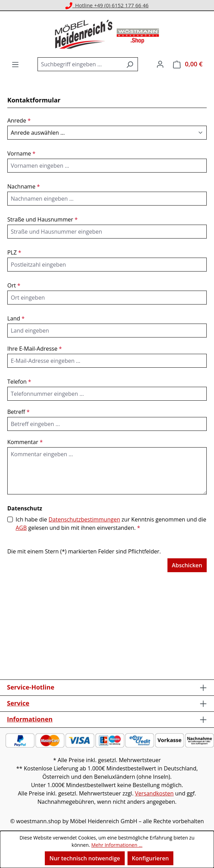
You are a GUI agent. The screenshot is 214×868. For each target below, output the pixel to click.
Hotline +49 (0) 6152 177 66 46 (107, 5)
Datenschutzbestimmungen (84, 519)
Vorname (21, 153)
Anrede (19, 120)
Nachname (24, 186)
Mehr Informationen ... (117, 845)
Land (16, 318)
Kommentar (25, 442)
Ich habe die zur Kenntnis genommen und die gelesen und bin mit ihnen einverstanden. (111, 524)
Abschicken (187, 565)
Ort (14, 285)
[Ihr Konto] (160, 64)
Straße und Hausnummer (42, 219)
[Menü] (15, 64)
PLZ (14, 252)
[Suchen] (130, 64)
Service (18, 703)
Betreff (18, 412)
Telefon (19, 382)
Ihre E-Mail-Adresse (35, 349)
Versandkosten (154, 793)
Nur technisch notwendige (85, 858)
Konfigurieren (150, 858)
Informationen (30, 719)
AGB (21, 528)
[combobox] (80, 64)
